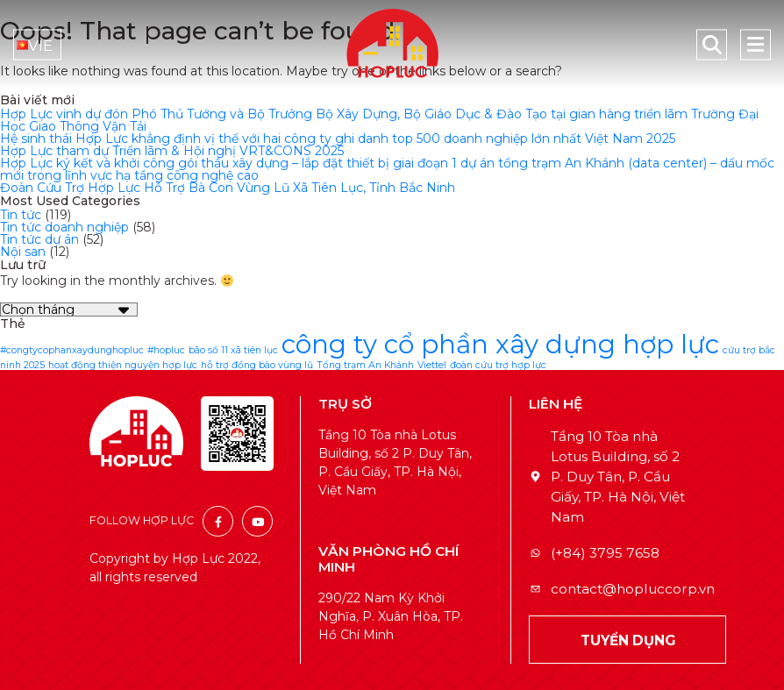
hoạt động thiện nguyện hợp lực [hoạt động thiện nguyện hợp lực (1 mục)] (123, 365)
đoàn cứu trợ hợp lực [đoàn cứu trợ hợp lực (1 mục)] (498, 365)
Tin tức (21, 215)
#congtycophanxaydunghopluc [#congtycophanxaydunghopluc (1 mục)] (72, 350)
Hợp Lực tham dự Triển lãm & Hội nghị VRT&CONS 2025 (172, 151)
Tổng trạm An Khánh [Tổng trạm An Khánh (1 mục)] (365, 365)
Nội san (23, 252)
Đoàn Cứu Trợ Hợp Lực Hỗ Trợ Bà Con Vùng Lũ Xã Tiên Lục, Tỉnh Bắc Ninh (228, 188)
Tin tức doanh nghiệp (64, 227)
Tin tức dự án (39, 239)
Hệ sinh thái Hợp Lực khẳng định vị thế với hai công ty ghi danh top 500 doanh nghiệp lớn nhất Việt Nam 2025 (338, 139)
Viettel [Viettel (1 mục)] (432, 365)
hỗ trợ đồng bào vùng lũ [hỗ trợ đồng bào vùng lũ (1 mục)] (257, 365)
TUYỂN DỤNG (628, 640)
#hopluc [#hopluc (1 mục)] (166, 350)
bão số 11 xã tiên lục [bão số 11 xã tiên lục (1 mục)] (233, 350)
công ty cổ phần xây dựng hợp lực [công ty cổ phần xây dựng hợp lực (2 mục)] (500, 344)
